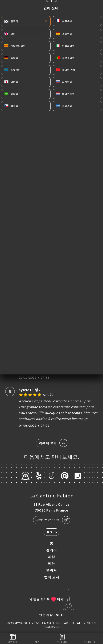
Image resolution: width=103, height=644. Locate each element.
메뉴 (52, 563)
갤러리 (51, 550)
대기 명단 (62, 638)
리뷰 (52, 557)
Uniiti (59, 615)
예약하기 (13, 638)
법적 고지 (52, 577)
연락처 (51, 570)
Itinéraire (89, 638)
